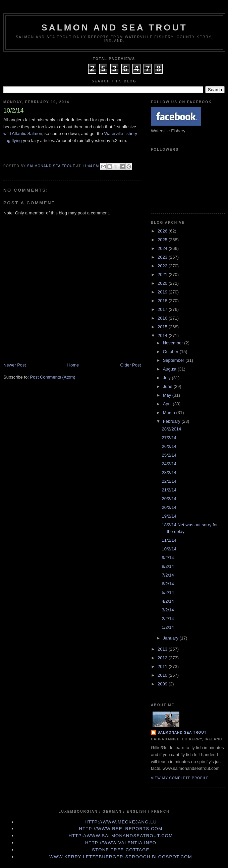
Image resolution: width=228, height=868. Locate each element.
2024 (163, 248)
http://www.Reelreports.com (121, 829)
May (168, 395)
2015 (163, 327)
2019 (163, 292)
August (170, 369)
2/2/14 (168, 619)
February (172, 421)
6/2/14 (168, 584)
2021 (163, 275)
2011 (163, 666)
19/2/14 (169, 516)
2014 (163, 336)
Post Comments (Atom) (53, 377)
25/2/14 (169, 455)
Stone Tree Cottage (121, 850)
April (168, 404)
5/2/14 (168, 592)
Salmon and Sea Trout (114, 27)
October (171, 352)
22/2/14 (169, 481)
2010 (163, 675)
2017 (163, 309)
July (167, 378)
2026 (163, 231)
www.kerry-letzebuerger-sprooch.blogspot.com (121, 857)
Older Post (131, 365)
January (171, 638)
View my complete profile (180, 778)
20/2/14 (169, 499)
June (168, 386)
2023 (163, 257)
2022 (163, 266)
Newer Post (15, 365)
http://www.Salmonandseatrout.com (121, 836)
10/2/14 (169, 549)
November (174, 343)
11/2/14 (169, 540)
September (174, 360)
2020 (163, 283)
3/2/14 (168, 610)
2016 (163, 318)
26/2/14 (169, 446)
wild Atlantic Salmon (23, 133)
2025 (163, 240)
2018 (163, 301)
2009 (163, 684)
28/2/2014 (171, 429)
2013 (163, 649)
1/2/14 (168, 627)
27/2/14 (169, 438)
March (170, 413)
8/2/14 (168, 566)
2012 (163, 658)
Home (73, 365)
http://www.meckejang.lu (121, 822)
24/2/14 (169, 464)
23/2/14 (169, 473)
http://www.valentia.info (121, 843)
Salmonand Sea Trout (182, 732)
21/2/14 (169, 490)
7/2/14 (168, 575)
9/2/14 (168, 558)
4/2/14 (168, 601)
